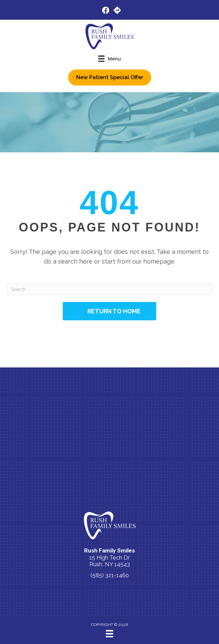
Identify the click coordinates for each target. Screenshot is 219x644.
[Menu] (109, 634)
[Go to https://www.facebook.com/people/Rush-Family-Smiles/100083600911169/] (106, 11)
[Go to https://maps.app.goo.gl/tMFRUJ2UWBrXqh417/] (117, 11)
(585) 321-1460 (110, 575)
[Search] (109, 289)
